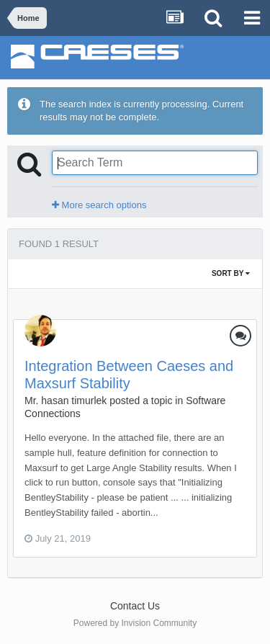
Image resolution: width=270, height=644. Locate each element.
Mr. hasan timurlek (66, 401)
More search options (99, 205)
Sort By (231, 273)
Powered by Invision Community (135, 623)
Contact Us (135, 606)
